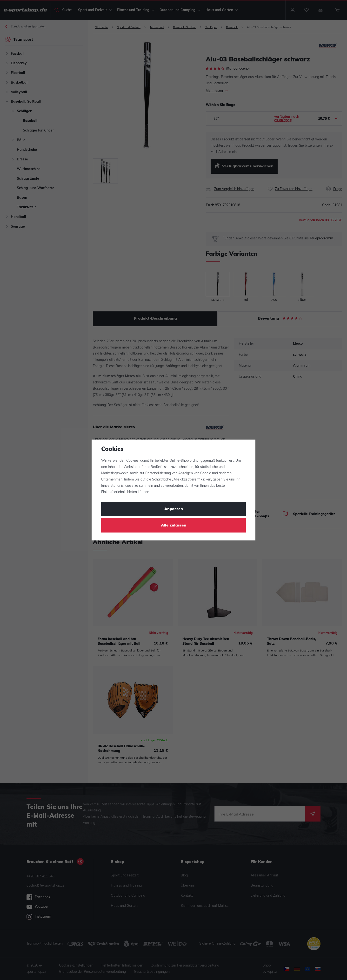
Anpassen (174, 509)
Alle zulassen (174, 526)
